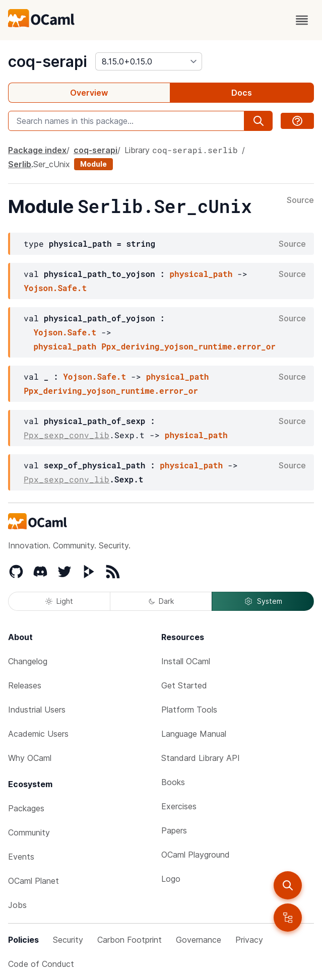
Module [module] (93, 164)
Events (21, 857)
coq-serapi (48, 61)
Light (59, 601)
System (263, 601)
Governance (199, 940)
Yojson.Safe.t (55, 288)
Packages (26, 808)
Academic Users (38, 734)
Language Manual (194, 734)
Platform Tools (189, 710)
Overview (89, 93)
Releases (25, 685)
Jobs (17, 905)
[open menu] (302, 20)
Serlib (20, 164)
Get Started (184, 685)
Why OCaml (30, 758)
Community (29, 832)
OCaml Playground (196, 855)
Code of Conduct (41, 964)
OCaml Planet (34, 881)
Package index (37, 150)
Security (68, 940)
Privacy (249, 940)
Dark (161, 601)
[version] (149, 61)
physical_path (201, 274)
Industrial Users (37, 710)
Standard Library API (201, 758)
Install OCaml (186, 661)
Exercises (179, 806)
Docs (242, 93)
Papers (174, 830)
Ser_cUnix (52, 164)
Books (173, 782)
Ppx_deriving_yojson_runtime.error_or (188, 346)
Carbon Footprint (130, 940)
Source (300, 200)
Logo (171, 879)
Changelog (28, 661)
